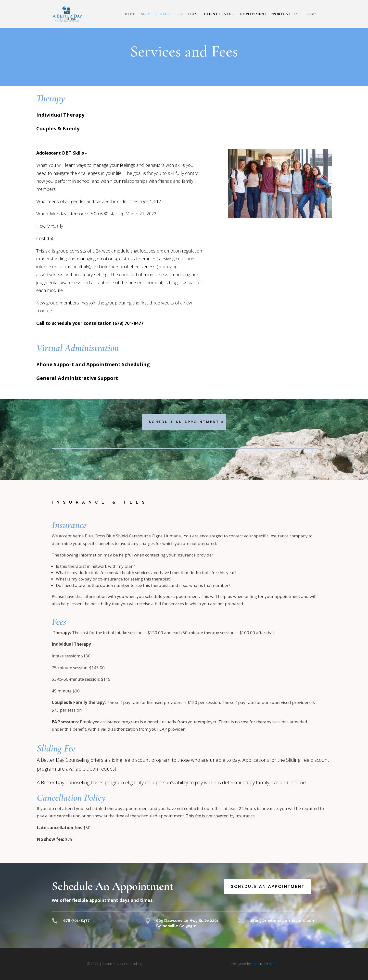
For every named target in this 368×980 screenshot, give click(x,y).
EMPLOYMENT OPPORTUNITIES (269, 14)
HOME (129, 14)
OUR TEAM (188, 14)
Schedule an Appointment (268, 886)
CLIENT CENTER (219, 14)
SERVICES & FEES (156, 14)
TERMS (310, 14)
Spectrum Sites (264, 964)
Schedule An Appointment (184, 422)
